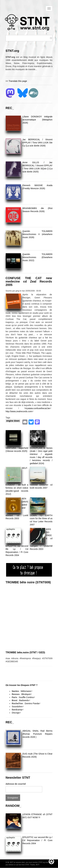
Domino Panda (33, 703)
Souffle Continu (27, 697)
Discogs (17, 713)
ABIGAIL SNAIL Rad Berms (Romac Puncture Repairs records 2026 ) (37, 734)
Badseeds (25, 700)
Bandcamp (18, 710)
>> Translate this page (16, 81)
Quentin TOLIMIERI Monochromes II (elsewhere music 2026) (37, 234)
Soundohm (18, 707)
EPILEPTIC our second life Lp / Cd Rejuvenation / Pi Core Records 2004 (37, 840)
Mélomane (27, 691)
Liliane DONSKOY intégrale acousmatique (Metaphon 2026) (37, 120)
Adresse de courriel (16, 784)
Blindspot (27, 694)
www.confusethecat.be (40, 408)
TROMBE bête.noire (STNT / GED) (25, 652)
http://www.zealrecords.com (20, 411)
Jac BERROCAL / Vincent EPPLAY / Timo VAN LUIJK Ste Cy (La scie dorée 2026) (37, 143)
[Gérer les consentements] (51, 861)
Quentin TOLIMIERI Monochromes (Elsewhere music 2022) (37, 257)
